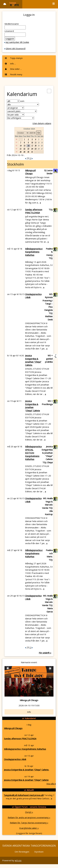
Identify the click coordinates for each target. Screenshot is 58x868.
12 (39, 142)
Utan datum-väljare (42, 123)
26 (39, 149)
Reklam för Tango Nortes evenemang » (29, 823)
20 (42, 145)
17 (32, 145)
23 (28, 149)
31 (32, 152)
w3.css (18, 860)
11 (36, 142)
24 (32, 149)
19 (39, 145)
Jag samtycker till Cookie (17, 42)
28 (21, 152)
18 (36, 145)
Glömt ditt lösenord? (16, 48)
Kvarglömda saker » (29, 828)
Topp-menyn (14, 58)
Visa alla (51, 784)
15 (24, 145)
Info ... (10, 64)
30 (28, 152)
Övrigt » (29, 812)
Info (29, 712)
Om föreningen (22, 852)
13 (42, 142)
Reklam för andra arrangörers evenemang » (29, 817)
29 (24, 152)
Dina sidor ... (13, 69)
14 (21, 145)
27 (42, 149)
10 (32, 142)
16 (28, 145)
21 (21, 149)
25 (36, 149)
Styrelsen (39, 852)
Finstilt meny (13, 74)
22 (24, 149)
